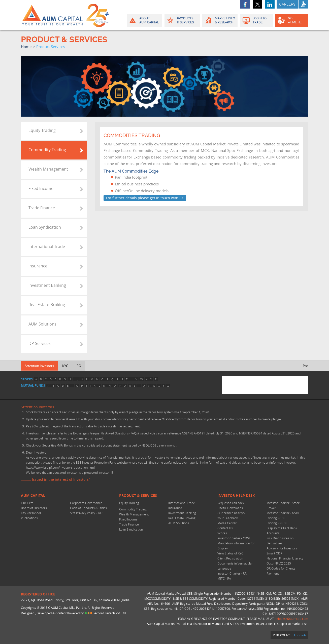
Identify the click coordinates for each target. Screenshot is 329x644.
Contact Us (225, 528)
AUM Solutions (42, 324)
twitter (257, 4)
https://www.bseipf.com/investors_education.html (60, 467)
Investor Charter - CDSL (234, 538)
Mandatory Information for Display (236, 546)
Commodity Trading (47, 150)
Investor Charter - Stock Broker (283, 505)
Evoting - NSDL (277, 523)
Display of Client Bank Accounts (282, 531)
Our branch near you (232, 513)
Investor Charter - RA (232, 573)
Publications (29, 518)
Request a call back (231, 503)
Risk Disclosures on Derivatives (280, 541)
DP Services (40, 343)
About (144, 20)
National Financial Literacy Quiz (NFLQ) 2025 (285, 561)
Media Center (227, 523)
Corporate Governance (86, 503)
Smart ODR (274, 553)
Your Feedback (228, 518)
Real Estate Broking (47, 305)
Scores (222, 533)
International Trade (47, 247)
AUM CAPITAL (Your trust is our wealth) (52, 15)
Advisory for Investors (282, 548)
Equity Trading (42, 130)
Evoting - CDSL (277, 518)
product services (51, 47)
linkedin (270, 4)
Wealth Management (48, 169)
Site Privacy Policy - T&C (87, 513)
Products (182, 20)
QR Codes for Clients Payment (281, 571)
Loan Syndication (45, 227)
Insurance (38, 266)
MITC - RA (224, 578)
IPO (78, 366)
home (26, 47)
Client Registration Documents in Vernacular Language (235, 563)
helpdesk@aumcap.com (291, 619)
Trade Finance (42, 208)
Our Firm (27, 503)
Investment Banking (47, 285)
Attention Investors (39, 366)
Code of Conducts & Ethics (88, 508)
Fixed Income (41, 188)
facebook (245, 4)
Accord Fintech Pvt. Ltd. (110, 613)
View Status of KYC (230, 553)
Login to (257, 20)
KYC (65, 366)
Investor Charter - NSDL (283, 513)
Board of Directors (34, 508)
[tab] (54, 131)
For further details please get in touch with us (145, 198)
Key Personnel (31, 513)
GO (291, 20)
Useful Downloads (230, 508)
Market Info (220, 20)
